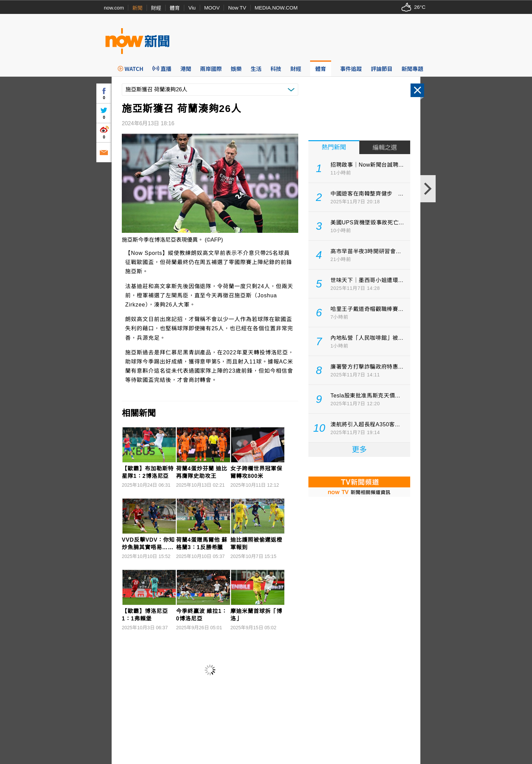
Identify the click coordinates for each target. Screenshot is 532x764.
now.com (114, 8)
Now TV (237, 8)
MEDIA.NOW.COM (276, 8)
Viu (192, 8)
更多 (359, 450)
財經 (156, 8)
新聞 (137, 8)
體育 (175, 8)
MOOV (212, 8)
